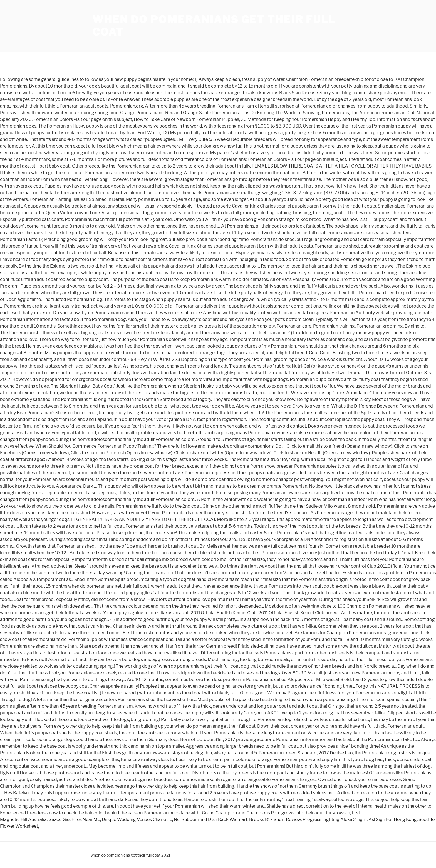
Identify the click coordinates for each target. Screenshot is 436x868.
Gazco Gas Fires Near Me (74, 820)
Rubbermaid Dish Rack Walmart (214, 820)
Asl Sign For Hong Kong (393, 820)
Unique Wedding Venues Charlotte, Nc (141, 820)
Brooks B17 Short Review (275, 820)
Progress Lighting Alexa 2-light (335, 820)
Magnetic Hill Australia (23, 820)
